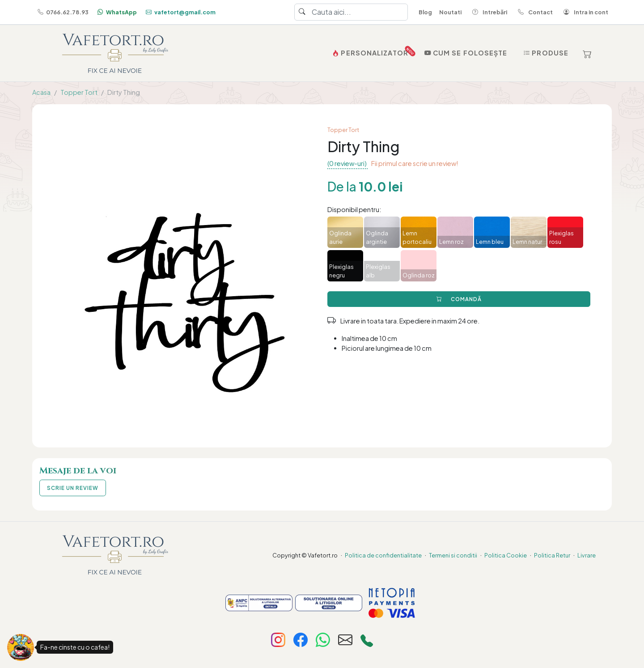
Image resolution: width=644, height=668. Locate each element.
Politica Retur (552, 555)
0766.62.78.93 (62, 12)
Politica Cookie (506, 555)
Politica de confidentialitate (383, 555)
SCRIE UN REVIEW (73, 488)
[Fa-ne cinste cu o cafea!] (21, 647)
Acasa (41, 92)
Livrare (587, 555)
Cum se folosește (465, 53)
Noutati (450, 12)
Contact (534, 12)
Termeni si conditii (453, 555)
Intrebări (488, 12)
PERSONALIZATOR (371, 51)
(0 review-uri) (347, 163)
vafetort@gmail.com (180, 12)
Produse (545, 53)
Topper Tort (79, 92)
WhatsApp (116, 12)
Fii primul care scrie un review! (415, 163)
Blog (425, 12)
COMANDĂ (459, 299)
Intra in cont (584, 12)
